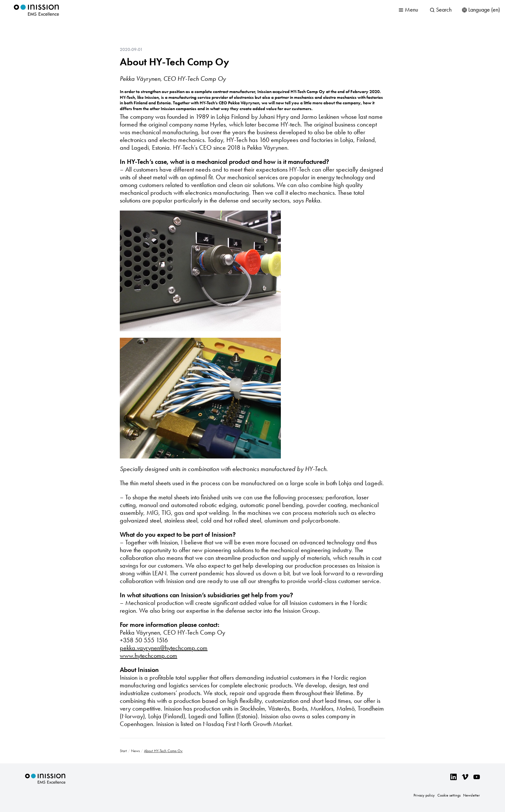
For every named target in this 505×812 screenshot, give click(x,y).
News (135, 751)
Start (123, 751)
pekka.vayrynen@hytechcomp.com (164, 648)
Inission (36, 10)
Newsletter (472, 795)
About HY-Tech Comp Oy (174, 62)
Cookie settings (449, 795)
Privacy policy (424, 795)
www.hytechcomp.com (148, 656)
